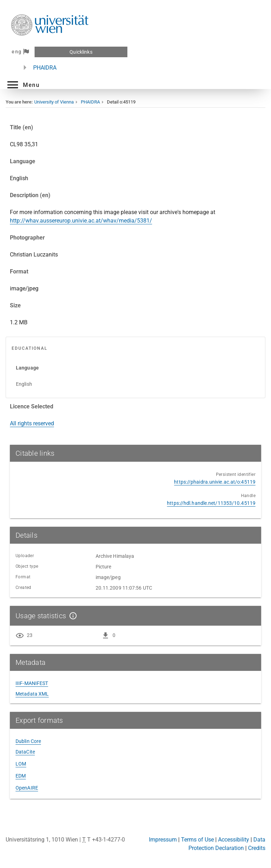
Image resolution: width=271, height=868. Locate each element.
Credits (257, 848)
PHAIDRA (45, 68)
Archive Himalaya (115, 556)
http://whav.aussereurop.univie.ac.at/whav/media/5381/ (81, 221)
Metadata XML (32, 694)
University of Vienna (54, 102)
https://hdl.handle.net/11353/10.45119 (211, 503)
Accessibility (234, 840)
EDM (21, 776)
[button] (23, 85)
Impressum (163, 840)
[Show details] (72, 616)
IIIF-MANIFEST (32, 683)
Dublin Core (28, 741)
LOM (21, 764)
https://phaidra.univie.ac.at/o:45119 (215, 482)
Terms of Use (197, 840)
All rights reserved (32, 423)
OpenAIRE (27, 788)
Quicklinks (81, 52)
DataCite (25, 752)
